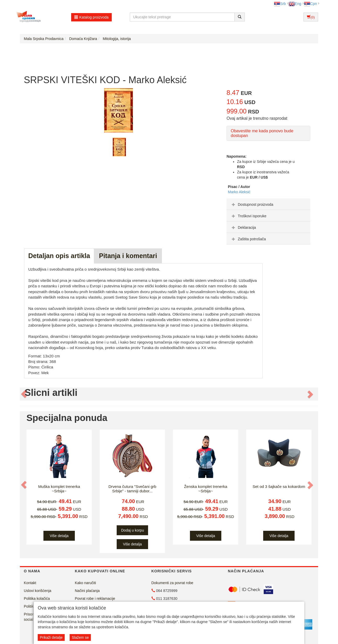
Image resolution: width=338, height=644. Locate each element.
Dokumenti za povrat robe (172, 583)
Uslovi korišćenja (38, 591)
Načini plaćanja (87, 591)
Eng (295, 4)
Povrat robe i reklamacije (95, 599)
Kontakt (30, 583)
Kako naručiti (85, 583)
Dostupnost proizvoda (252, 204)
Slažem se (80, 637)
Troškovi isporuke (248, 216)
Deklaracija (243, 227)
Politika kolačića (37, 599)
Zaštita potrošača (248, 239)
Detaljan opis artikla (59, 256)
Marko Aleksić (239, 192)
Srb (280, 4)
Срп (310, 4)
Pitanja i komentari (128, 256)
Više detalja (59, 536)
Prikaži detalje (51, 637)
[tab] (268, 204)
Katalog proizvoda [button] (91, 17)
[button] (24, 394)
